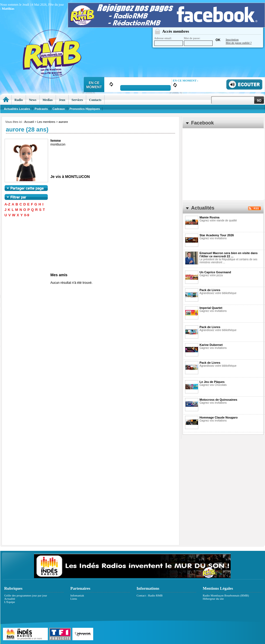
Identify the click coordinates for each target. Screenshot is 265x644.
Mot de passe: (198, 41)
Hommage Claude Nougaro (219, 417)
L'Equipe (10, 602)
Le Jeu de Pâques (212, 382)
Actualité (10, 599)
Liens (74, 599)
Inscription (232, 39)
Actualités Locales (17, 109)
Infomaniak (77, 595)
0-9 (27, 215)
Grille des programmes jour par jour (26, 595)
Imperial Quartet (211, 308)
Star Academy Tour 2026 (217, 235)
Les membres (46, 122)
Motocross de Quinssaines (219, 400)
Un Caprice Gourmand (215, 272)
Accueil (29, 122)
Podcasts (41, 109)
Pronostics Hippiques (85, 109)
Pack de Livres (210, 290)
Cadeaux (59, 109)
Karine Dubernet (211, 345)
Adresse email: (169, 41)
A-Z (8, 204)
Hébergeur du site (213, 599)
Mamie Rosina (210, 217)
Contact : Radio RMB (150, 595)
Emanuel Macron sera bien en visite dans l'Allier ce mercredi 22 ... (229, 255)
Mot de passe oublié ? (239, 43)
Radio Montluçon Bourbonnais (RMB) (226, 595)
